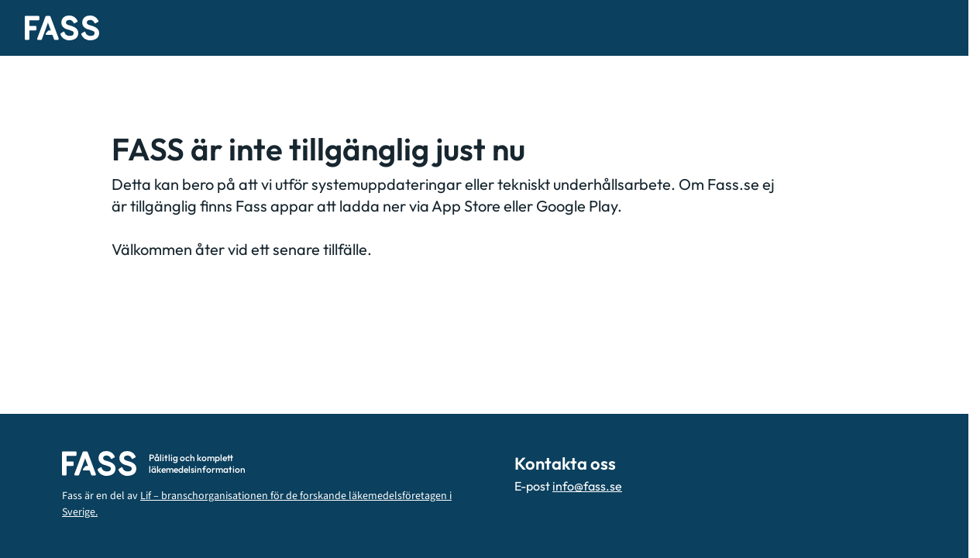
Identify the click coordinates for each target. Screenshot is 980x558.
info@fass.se (587, 486)
